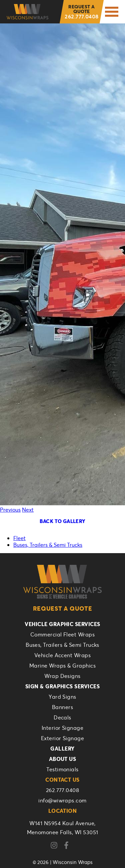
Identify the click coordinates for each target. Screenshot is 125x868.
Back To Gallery (63, 521)
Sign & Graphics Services (63, 686)
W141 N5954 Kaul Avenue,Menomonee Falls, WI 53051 (63, 828)
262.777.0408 (82, 12)
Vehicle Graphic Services (62, 624)
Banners (62, 707)
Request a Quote (63, 608)
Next (28, 509)
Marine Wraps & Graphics (62, 665)
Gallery (62, 748)
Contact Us (62, 779)
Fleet (19, 538)
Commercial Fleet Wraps (63, 634)
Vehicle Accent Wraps (63, 655)
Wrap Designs (62, 676)
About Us (63, 759)
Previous (10, 509)
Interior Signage (63, 728)
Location (63, 811)
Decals (62, 717)
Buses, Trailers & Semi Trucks (48, 545)
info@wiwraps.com (62, 800)
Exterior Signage (63, 738)
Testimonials (62, 769)
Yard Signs (62, 697)
